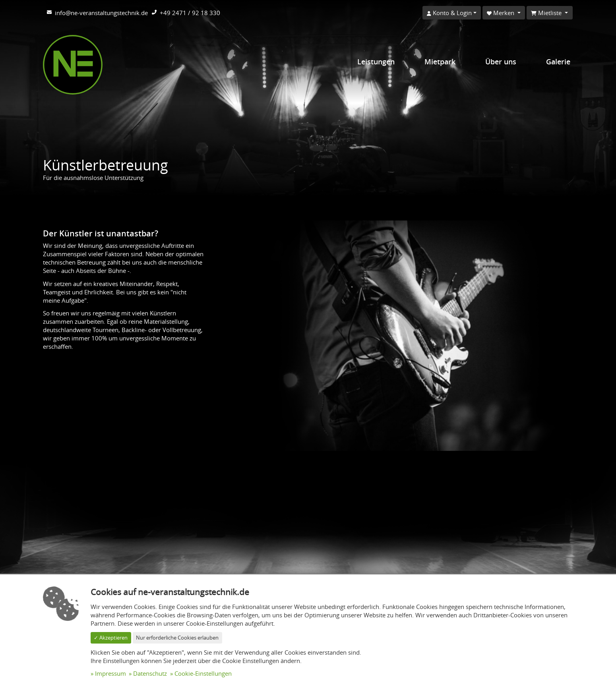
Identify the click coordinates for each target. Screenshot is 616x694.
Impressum (110, 673)
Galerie (558, 62)
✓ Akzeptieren (111, 638)
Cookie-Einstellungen (203, 673)
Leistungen (376, 62)
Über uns (501, 62)
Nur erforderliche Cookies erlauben (177, 638)
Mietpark (440, 62)
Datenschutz (150, 673)
